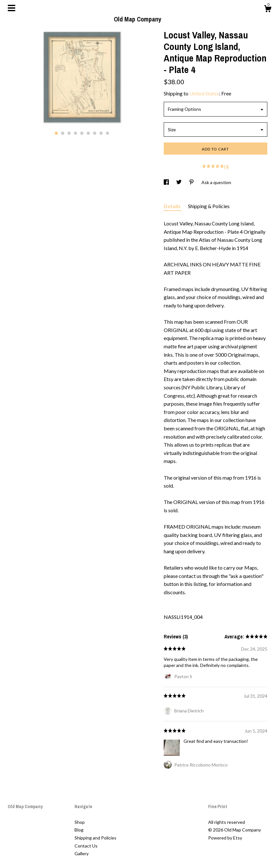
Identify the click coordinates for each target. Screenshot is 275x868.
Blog (79, 830)
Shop (80, 822)
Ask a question (216, 182)
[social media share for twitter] (179, 182)
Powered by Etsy (225, 838)
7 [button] (95, 133)
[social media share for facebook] (167, 182)
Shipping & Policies (209, 206)
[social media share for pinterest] (192, 182)
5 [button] (82, 133)
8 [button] (101, 133)
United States (204, 93)
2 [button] (63, 133)
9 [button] (107, 133)
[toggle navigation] (12, 8)
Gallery (82, 853)
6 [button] (88, 133)
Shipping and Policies (95, 838)
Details (173, 206)
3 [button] (69, 133)
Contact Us (86, 846)
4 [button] (75, 133)
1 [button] (56, 133)
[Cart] (268, 10)
